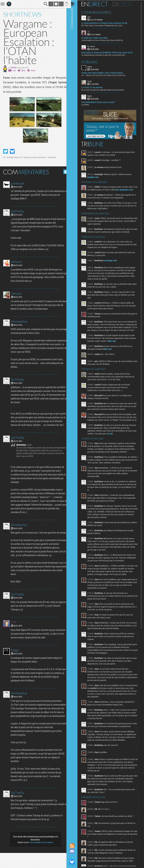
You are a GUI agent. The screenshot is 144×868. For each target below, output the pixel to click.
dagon (92, 66)
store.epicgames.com (99, 192)
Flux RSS (74, 846)
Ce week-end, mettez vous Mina (97, 38)
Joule (13, 67)
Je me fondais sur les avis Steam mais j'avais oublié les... (105, 40)
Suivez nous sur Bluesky (74, 862)
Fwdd (92, 81)
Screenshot (52, 157)
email (14, 70)
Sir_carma (93, 46)
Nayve (92, 96)
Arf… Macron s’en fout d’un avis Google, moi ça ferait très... (106, 75)
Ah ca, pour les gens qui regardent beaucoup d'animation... (106, 90)
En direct (97, 4)
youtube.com (95, 177)
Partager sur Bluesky (12, 151)
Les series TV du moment (94, 87)
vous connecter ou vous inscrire (40, 857)
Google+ (33, 70)
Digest (125, 4)
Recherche (43, 4)
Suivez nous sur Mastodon (74, 857)
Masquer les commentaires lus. (63, 172)
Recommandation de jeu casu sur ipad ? (101, 102)
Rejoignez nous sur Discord (74, 851)
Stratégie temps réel (14, 157)
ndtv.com (110, 354)
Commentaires (98, 12)
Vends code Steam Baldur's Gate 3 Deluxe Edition (104, 73)
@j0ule (23, 70)
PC (4, 157)
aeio (91, 17)
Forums (91, 62)
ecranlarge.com (112, 263)
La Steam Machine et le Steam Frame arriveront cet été (106, 23)
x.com (116, 442)
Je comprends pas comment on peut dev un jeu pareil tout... (106, 55)
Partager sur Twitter (5, 151)
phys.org (121, 346)
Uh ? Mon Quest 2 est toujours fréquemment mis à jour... (105, 25)
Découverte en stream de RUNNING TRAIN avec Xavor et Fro (109, 52)
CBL (91, 31)
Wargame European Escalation (35, 157)
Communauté (74, 419)
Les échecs (87, 104)
